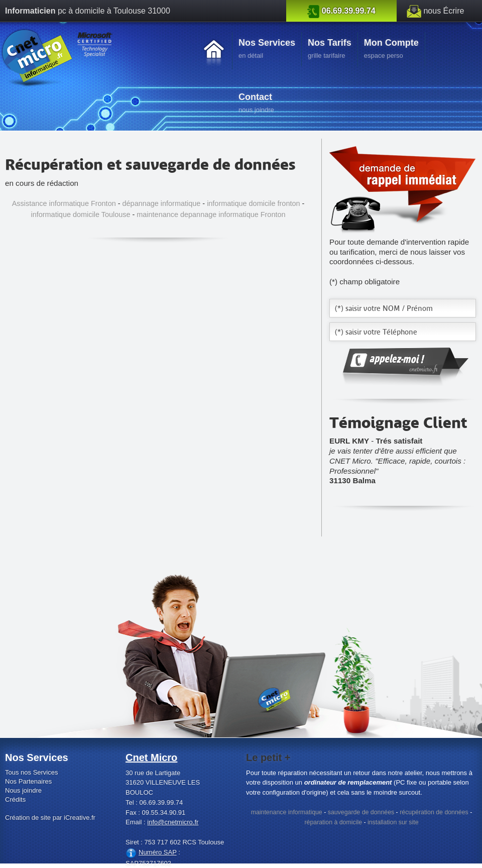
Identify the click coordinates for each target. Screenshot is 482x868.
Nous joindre (23, 790)
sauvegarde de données (361, 812)
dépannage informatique (162, 203)
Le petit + (268, 757)
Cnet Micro (151, 757)
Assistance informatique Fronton (64, 203)
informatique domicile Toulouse (81, 214)
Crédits (15, 799)
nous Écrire (444, 11)
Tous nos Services (32, 772)
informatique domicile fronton (253, 203)
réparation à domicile (333, 822)
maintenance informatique (287, 812)
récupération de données (434, 812)
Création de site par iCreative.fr (50, 818)
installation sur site (393, 822)
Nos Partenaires (28, 781)
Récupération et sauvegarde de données (150, 164)
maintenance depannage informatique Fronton (211, 214)
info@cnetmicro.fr (173, 822)
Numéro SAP (158, 852)
